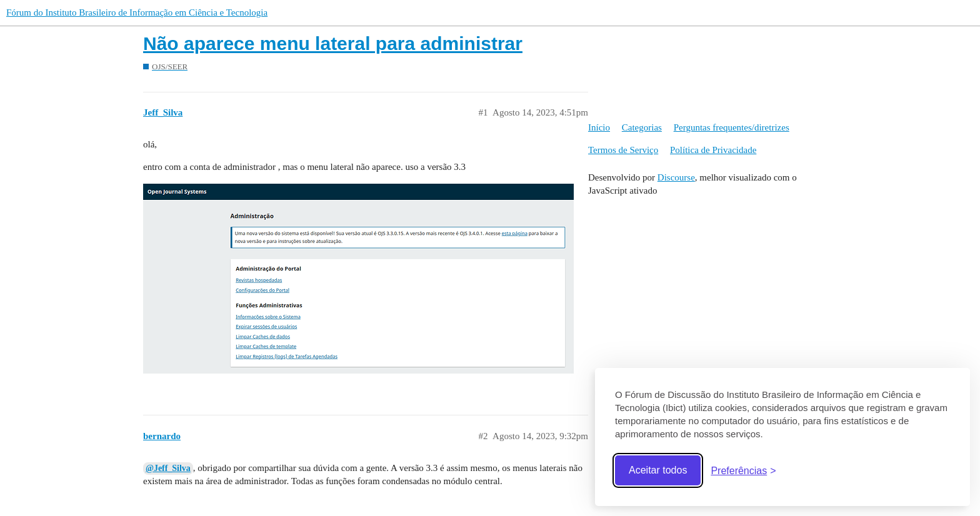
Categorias (642, 127)
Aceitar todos (658, 470)
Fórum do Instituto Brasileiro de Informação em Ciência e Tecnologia (137, 12)
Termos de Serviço (623, 150)
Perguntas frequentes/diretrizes (732, 127)
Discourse (676, 177)
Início (599, 127)
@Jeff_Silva (168, 468)
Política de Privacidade (713, 150)
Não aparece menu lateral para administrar (333, 43)
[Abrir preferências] (743, 471)
